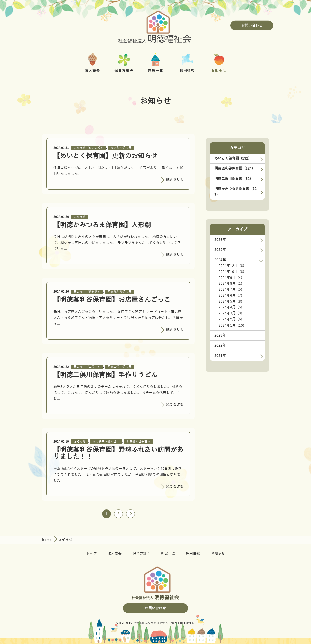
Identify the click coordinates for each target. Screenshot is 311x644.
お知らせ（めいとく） (89, 148)
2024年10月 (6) (231, 272)
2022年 (220, 345)
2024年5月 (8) (230, 302)
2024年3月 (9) (230, 313)
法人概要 (115, 554)
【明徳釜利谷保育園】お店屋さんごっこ (112, 300)
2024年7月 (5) (230, 290)
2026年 (220, 240)
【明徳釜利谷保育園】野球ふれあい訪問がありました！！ (118, 453)
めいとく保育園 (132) (232, 158)
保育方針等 (141, 554)
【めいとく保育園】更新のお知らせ (105, 156)
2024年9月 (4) (230, 278)
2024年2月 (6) (230, 319)
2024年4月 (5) (230, 307)
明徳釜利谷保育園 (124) (234, 169)
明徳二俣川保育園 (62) (233, 179)
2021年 (220, 356)
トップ (91, 554)
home (47, 540)
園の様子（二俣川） (87, 367)
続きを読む (175, 180)
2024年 (220, 260)
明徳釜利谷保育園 (119, 292)
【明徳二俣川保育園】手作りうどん (105, 375)
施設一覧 (168, 554)
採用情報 (193, 554)
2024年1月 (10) (231, 325)
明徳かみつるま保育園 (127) (236, 192)
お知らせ (80, 217)
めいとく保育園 (121, 148)
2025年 (220, 250)
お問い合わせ (252, 25)
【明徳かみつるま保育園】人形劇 (102, 225)
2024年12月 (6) (231, 266)
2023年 (220, 335)
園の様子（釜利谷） (87, 292)
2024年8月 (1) (230, 284)
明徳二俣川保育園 (119, 367)
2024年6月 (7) (230, 296)
